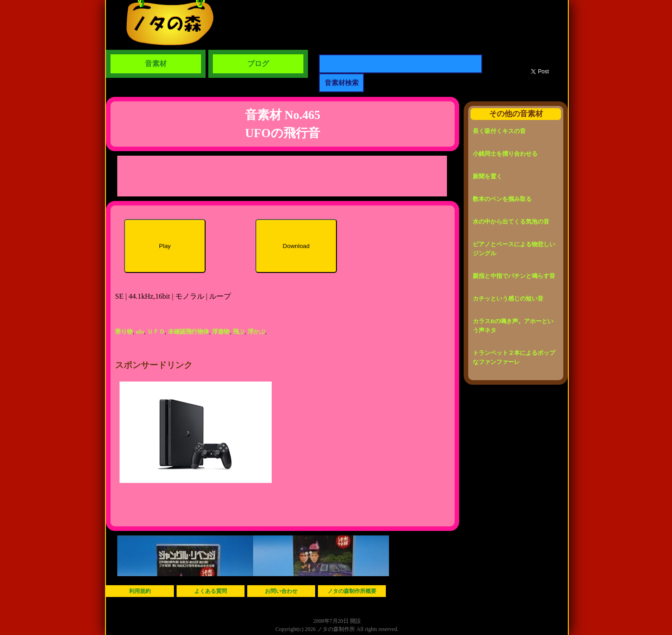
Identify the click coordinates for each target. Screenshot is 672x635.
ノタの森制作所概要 (352, 591)
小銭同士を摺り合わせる (505, 154)
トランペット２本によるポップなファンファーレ (514, 357)
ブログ (258, 64)
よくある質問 (211, 591)
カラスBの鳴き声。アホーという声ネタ (513, 326)
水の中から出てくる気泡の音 (511, 222)
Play (165, 246)
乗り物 (124, 332)
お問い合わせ (281, 591)
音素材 (156, 64)
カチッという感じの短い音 (508, 298)
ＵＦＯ (156, 332)
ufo (140, 332)
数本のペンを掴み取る (502, 199)
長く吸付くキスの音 (499, 131)
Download (296, 246)
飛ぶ (239, 332)
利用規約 (140, 591)
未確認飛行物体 (189, 332)
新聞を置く (487, 176)
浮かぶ (257, 332)
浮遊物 (221, 332)
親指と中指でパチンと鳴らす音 (514, 276)
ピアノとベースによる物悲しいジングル (514, 249)
